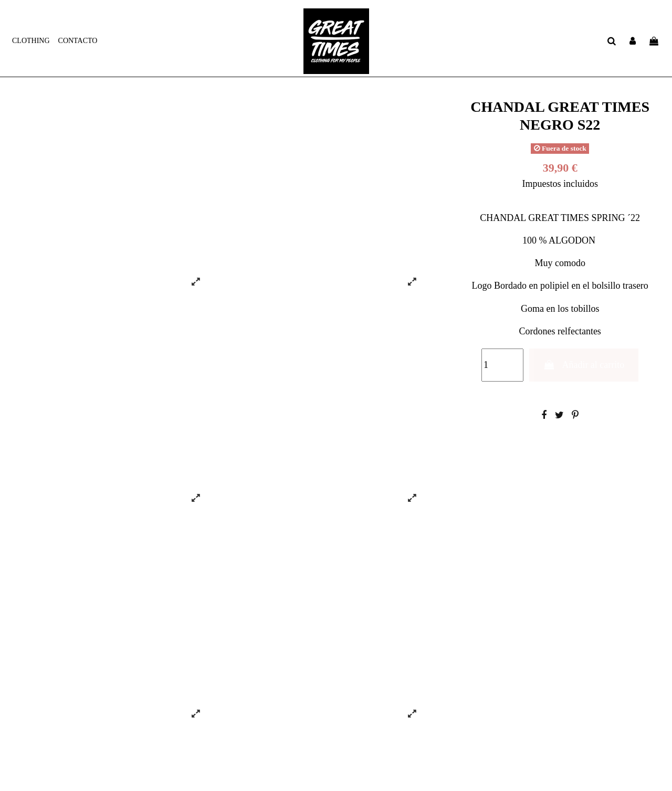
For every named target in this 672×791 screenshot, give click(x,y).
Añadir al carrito (584, 365)
